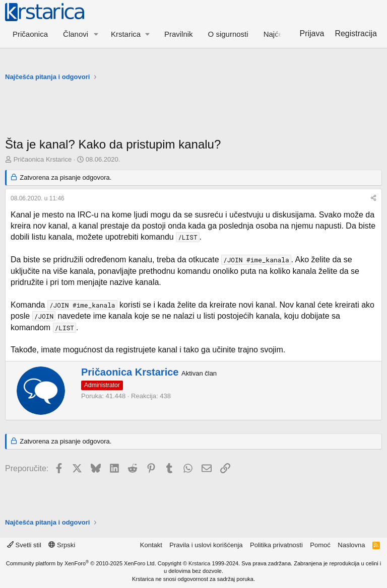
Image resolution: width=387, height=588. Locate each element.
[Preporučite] (373, 199)
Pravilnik (179, 34)
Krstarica (199, 563)
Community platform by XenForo (81, 563)
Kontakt (151, 545)
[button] (96, 34)
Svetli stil (24, 545)
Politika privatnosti (276, 545)
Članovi (76, 34)
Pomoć (320, 545)
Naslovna (351, 545)
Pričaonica (30, 34)
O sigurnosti (228, 34)
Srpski (62, 545)
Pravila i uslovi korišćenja (206, 545)
